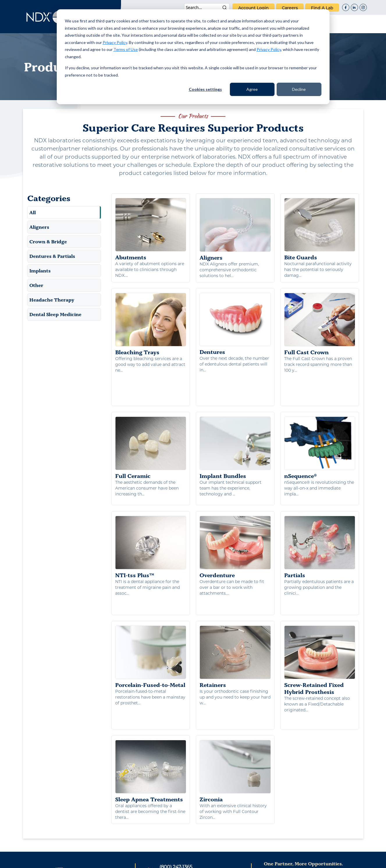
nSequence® (320, 419)
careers (290, 8)
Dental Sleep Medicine (55, 314)
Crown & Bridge (48, 242)
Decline (299, 89)
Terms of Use (126, 49)
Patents (140, 860)
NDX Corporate (288, 812)
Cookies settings (205, 89)
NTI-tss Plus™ (151, 513)
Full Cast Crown (320, 324)
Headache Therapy (52, 300)
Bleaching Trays (151, 324)
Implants (40, 271)
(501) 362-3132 (175, 813)
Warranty (243, 860)
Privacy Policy (115, 42)
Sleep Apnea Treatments (151, 710)
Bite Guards (320, 229)
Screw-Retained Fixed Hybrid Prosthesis (320, 612)
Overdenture (235, 513)
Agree (252, 89)
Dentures (235, 324)
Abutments (151, 229)
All (33, 212)
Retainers (235, 608)
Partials (320, 513)
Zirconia (235, 710)
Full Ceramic (151, 419)
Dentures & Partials (52, 256)
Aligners (39, 227)
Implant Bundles (235, 419)
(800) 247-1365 (176, 806)
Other (36, 285)
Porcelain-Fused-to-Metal (151, 608)
